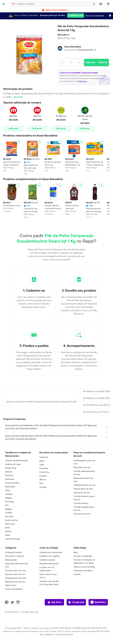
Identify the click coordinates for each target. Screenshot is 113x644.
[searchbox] (53, 4)
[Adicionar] (19, 142)
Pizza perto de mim (82, 468)
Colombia (44, 468)
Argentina (44, 457)
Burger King (10, 468)
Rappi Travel (11, 585)
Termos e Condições (95, 16)
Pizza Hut (9, 476)
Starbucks (10, 479)
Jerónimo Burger (13, 539)
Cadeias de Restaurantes (16, 461)
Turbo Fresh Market (14, 589)
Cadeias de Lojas (13, 464)
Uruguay (43, 487)
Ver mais (18, 97)
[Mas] (79, 62)
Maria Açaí (10, 524)
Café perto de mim (82, 514)
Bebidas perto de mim (15, 582)
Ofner (8, 490)
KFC (7, 505)
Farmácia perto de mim (16, 571)
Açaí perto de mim (82, 493)
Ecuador (43, 476)
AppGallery (98, 602)
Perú (41, 483)
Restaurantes (11, 560)
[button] (56, 10)
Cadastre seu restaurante (51, 552)
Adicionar (13, 129)
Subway (9, 472)
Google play (76, 602)
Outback (9, 494)
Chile (42, 465)
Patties (8, 531)
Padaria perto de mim (83, 489)
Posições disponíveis (49, 564)
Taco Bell (9, 517)
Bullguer (9, 498)
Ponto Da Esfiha (12, 483)
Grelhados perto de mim (85, 485)
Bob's (8, 528)
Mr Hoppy (10, 502)
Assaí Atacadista (73, 47)
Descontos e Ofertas (15, 556)
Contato (77, 574)
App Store (54, 602)
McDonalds (10, 487)
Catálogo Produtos (13, 552)
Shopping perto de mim (16, 578)
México (43, 480)
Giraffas (9, 513)
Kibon (8, 535)
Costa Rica (44, 472)
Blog (76, 552)
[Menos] (62, 62)
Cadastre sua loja (47, 560)
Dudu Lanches (11, 520)
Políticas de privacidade (84, 567)
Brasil (42, 461)
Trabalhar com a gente (49, 556)
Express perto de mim (15, 574)
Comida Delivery (81, 503)
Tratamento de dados (83, 571)
